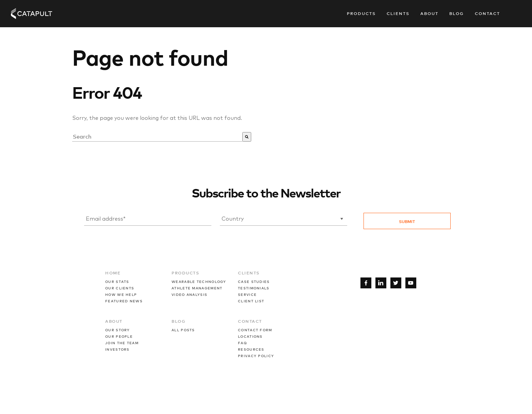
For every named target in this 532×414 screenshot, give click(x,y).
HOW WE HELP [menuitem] (121, 294)
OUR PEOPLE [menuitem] (119, 336)
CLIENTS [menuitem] (249, 273)
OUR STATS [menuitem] (117, 281)
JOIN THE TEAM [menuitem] (122, 343)
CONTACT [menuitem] (250, 321)
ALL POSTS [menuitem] (183, 330)
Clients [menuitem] (398, 13)
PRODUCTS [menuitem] (185, 273)
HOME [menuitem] (113, 273)
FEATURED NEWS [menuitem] (124, 301)
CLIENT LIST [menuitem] (251, 301)
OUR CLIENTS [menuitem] (120, 288)
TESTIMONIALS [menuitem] (254, 288)
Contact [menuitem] (487, 13)
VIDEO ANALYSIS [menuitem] (189, 294)
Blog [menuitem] (457, 13)
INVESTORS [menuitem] (117, 349)
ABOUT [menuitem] (114, 321)
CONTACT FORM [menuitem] (255, 330)
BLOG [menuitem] (179, 321)
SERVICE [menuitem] (247, 294)
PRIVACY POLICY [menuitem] (256, 356)
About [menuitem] (429, 13)
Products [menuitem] (361, 13)
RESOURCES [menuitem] (251, 349)
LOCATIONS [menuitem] (250, 336)
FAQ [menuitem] (242, 343)
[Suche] (247, 137)
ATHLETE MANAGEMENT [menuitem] (197, 288)
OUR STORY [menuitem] (118, 330)
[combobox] (157, 137)
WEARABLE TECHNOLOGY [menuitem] (199, 281)
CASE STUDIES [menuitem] (254, 281)
